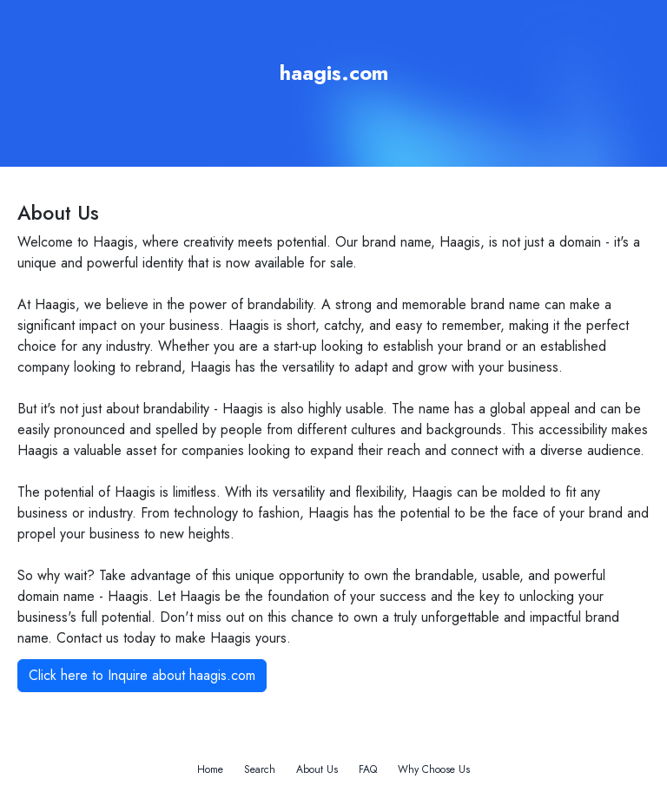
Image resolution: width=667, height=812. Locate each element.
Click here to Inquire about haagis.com (142, 675)
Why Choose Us (434, 769)
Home (210, 769)
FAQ (368, 769)
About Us (317, 769)
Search (260, 769)
